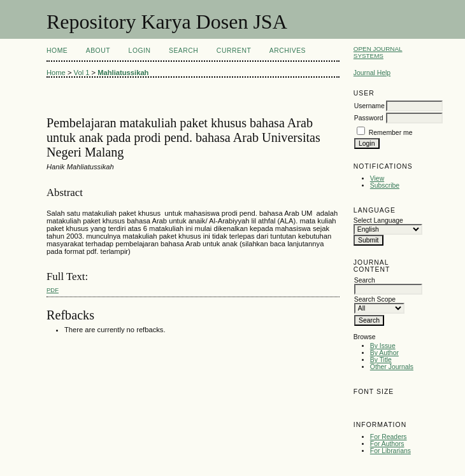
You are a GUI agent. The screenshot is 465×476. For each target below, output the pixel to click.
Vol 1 (82, 73)
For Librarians (390, 451)
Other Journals (392, 367)
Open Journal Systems (378, 52)
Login (140, 51)
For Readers (389, 437)
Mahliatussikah (123, 73)
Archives (288, 51)
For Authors (387, 444)
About (98, 51)
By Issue (383, 346)
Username (369, 106)
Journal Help (372, 73)
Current (234, 51)
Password (369, 118)
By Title (381, 360)
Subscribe (385, 185)
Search (183, 51)
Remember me (391, 133)
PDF (53, 290)
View (377, 178)
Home (57, 51)
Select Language (378, 220)
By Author (384, 353)
